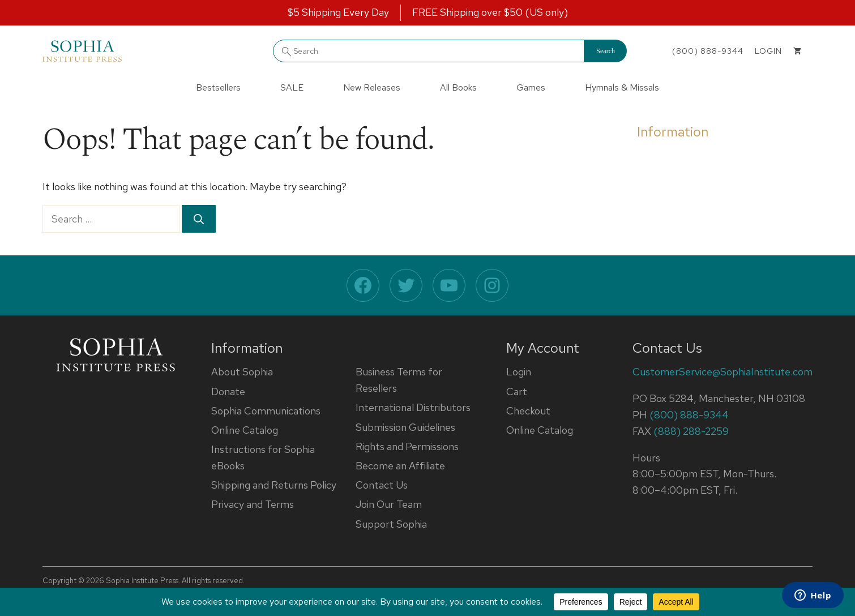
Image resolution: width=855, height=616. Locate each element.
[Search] (199, 219)
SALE (292, 87)
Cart (517, 392)
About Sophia (242, 372)
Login (519, 372)
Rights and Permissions (407, 446)
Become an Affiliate (400, 466)
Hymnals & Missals (622, 87)
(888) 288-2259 (691, 431)
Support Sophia (391, 524)
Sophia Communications (266, 411)
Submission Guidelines (405, 427)
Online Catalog (245, 430)
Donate (228, 392)
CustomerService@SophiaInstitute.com (723, 372)
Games (531, 87)
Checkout (528, 411)
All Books (458, 87)
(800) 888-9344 (708, 51)
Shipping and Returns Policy (274, 485)
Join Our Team (389, 504)
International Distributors (413, 407)
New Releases (372, 87)
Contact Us (382, 485)
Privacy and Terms (253, 504)
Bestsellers (218, 87)
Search (606, 51)
